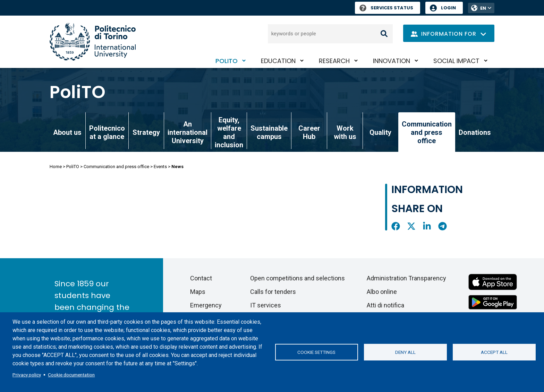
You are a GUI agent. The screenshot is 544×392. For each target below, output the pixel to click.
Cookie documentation (71, 375)
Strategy (146, 132)
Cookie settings (316, 352)
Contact (201, 278)
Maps (198, 292)
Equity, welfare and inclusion (229, 132)
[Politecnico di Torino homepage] (93, 42)
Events (160, 167)
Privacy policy (27, 375)
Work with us (345, 132)
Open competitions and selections (297, 278)
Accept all (494, 352)
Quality (380, 132)
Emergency (206, 305)
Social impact (456, 61)
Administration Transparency (406, 278)
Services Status (386, 8)
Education (278, 61)
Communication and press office (116, 167)
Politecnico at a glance (107, 132)
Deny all (405, 352)
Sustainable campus (269, 132)
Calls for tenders (273, 292)
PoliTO (227, 61)
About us (67, 132)
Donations (475, 132)
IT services (266, 305)
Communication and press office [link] (427, 132)
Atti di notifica (385, 305)
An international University (188, 132)
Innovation (392, 61)
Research (334, 61)
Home (56, 167)
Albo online (382, 292)
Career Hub (309, 132)
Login (448, 8)
